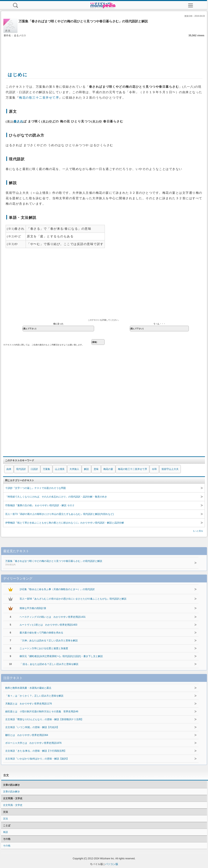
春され (19, 121)
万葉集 (46, 469)
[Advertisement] (104, 50)
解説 (86, 469)
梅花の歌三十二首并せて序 (39, 98)
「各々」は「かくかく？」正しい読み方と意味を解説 (34, 696)
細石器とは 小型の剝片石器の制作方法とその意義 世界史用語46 (42, 712)
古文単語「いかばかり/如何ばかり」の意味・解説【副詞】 (37, 759)
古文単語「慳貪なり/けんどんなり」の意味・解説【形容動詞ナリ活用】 (44, 719)
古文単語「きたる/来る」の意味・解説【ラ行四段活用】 (36, 751)
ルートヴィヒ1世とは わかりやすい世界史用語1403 (48, 625)
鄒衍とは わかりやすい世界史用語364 (27, 735)
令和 (154, 469)
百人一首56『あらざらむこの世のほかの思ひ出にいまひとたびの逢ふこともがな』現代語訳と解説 (73, 599)
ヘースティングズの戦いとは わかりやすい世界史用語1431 (53, 617)
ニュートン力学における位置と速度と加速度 (44, 648)
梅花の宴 (108, 469)
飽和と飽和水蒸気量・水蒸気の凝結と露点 (28, 688)
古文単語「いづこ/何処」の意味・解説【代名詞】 (32, 727)
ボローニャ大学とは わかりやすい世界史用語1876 (33, 743)
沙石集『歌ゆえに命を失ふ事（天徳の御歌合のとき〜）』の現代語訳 (57, 589)
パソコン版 (112, 864)
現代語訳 (21, 469)
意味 (96, 469)
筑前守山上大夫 (170, 469)
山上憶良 (60, 469)
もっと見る (198, 531)
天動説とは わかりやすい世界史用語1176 (29, 704)
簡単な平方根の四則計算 (33, 608)
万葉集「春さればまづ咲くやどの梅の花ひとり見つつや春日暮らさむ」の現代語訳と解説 (95, 563)
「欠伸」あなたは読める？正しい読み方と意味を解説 (49, 641)
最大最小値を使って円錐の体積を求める (41, 633)
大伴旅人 (74, 469)
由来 (9, 469)
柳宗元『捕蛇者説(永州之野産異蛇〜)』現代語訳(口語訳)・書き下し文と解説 (61, 656)
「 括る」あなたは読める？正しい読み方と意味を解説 (49, 664)
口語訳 (34, 469)
